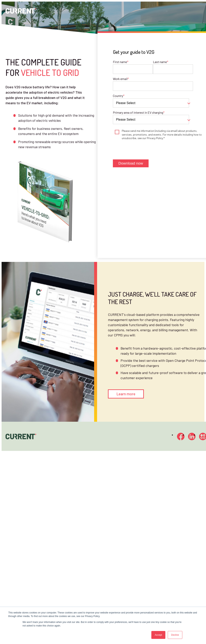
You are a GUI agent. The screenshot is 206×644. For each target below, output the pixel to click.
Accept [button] (158, 635)
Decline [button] (175, 635)
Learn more (126, 394)
